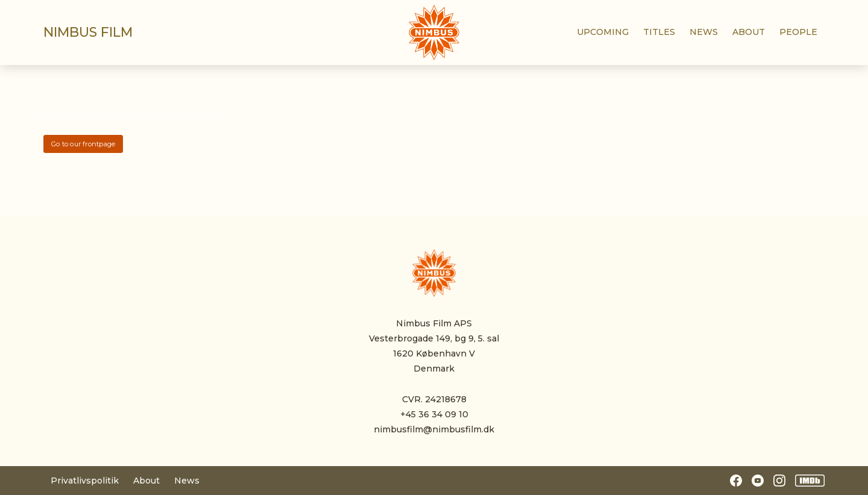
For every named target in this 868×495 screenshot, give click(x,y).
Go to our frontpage (83, 144)
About (146, 481)
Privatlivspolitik (85, 481)
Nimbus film (88, 32)
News (187, 481)
